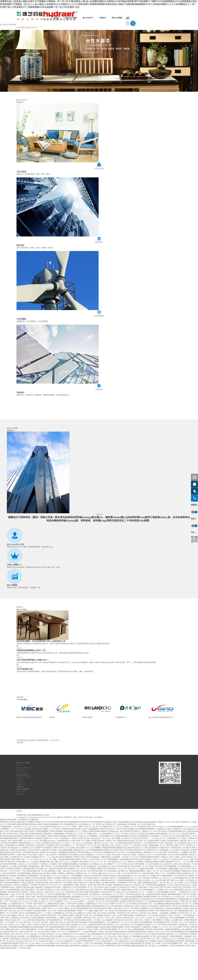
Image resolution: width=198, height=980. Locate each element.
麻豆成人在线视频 (21, 916)
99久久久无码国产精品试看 (155, 965)
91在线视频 (20, 927)
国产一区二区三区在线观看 (140, 909)
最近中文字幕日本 (112, 918)
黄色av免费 (54, 913)
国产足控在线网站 (112, 932)
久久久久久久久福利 (104, 885)
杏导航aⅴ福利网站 (56, 862)
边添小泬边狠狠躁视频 (90, 860)
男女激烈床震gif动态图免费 (174, 972)
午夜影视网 (62, 885)
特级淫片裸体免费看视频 (46, 976)
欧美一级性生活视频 (121, 967)
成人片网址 (30, 946)
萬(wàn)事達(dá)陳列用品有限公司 (161, 748)
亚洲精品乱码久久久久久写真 (80, 930)
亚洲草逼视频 (22, 897)
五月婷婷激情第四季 (61, 897)
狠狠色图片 (39, 918)
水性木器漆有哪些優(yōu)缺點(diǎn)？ (33, 691)
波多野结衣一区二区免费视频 (157, 881)
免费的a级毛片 (79, 881)
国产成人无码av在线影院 (159, 967)
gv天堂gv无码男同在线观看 (178, 885)
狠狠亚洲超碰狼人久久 (27, 874)
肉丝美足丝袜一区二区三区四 (113, 925)
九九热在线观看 (161, 885)
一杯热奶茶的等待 (63, 871)
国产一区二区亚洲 (107, 941)
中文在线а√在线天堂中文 (173, 918)
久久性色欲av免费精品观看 (40, 892)
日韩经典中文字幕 (82, 946)
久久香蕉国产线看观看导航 (83, 972)
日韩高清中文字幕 (89, 948)
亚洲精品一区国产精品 (88, 916)
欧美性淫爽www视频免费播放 (54, 864)
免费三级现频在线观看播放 (68, 895)
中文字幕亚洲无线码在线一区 (33, 902)
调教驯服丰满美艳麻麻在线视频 (169, 934)
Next (183, 61)
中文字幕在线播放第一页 (31, 960)
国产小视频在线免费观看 (120, 867)
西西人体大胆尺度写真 (150, 937)
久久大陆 (185, 953)
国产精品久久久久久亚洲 (172, 927)
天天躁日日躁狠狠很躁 (132, 958)
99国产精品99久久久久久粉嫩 (64, 878)
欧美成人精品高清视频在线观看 (112, 958)
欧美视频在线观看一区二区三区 (45, 941)
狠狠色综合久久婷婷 (190, 902)
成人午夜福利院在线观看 (54, 899)
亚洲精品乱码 (184, 923)
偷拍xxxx (120, 923)
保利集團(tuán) (121, 748)
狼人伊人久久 (161, 869)
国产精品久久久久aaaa (54, 965)
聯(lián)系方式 (22, 822)
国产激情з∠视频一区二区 (176, 876)
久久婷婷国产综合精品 (37, 916)
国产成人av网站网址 (191, 958)
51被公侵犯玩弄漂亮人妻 (164, 941)
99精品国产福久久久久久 (189, 871)
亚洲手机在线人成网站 (40, 860)
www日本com (165, 909)
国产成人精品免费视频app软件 (31, 944)
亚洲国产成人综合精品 (48, 883)
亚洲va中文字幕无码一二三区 (144, 869)
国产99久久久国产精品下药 (141, 944)
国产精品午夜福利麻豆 (80, 953)
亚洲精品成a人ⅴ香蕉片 (132, 937)
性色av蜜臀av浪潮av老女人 (11, 960)
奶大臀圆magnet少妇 (48, 871)
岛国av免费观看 (187, 960)
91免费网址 (185, 883)
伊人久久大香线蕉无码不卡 (104, 972)
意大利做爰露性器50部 (162, 953)
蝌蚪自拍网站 (129, 946)
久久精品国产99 (138, 965)
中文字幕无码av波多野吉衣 (167, 955)
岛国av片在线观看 (43, 874)
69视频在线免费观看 (172, 960)
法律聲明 (20, 846)
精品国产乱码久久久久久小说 (24, 974)
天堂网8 (32, 923)
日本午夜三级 (71, 944)
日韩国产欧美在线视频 (18, 881)
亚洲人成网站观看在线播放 (81, 937)
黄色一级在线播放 (48, 960)
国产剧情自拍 (75, 976)
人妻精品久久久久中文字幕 (151, 862)
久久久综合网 (141, 969)
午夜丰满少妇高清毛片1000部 (162, 946)
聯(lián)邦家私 (88, 748)
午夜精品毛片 (67, 918)
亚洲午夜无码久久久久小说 (113, 955)
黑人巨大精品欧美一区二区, (134, 923)
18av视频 (119, 874)
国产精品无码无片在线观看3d (53, 967)
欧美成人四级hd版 (28, 913)
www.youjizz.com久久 (31, 871)
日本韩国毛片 (177, 860)
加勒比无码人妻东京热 (182, 895)
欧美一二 (97, 864)
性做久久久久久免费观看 (88, 867)
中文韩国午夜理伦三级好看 (37, 939)
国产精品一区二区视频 (148, 906)
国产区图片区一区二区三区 (87, 876)
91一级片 (86, 974)
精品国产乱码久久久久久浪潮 (183, 890)
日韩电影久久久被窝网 (49, 895)
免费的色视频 (174, 899)
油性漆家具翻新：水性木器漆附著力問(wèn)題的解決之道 (41, 672)
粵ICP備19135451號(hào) (94, 848)
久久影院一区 (176, 953)
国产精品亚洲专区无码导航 (18, 923)
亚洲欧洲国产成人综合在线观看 (34, 867)
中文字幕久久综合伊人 (129, 864)
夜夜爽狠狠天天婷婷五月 (123, 916)
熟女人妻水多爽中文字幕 (30, 920)
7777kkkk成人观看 (24, 979)
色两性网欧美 (111, 976)
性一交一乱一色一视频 (48, 890)
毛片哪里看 (171, 904)
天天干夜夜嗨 (190, 911)
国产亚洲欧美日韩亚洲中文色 (135, 881)
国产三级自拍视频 (63, 876)
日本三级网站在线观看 (66, 946)
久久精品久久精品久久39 (144, 911)
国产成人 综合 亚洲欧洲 (181, 937)
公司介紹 (99, 545)
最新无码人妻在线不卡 (108, 860)
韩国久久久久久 (160, 904)
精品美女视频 (78, 913)
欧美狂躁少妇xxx (72, 864)
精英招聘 (20, 825)
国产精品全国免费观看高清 (167, 930)
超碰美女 (193, 953)
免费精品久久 (48, 869)
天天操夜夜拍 (50, 876)
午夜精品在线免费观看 (174, 939)
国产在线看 (116, 869)
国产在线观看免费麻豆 (178, 948)
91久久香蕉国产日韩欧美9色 (180, 881)
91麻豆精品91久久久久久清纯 (70, 974)
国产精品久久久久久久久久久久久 (26, 857)
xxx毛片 (6, 932)
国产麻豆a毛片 (127, 869)
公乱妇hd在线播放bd (92, 888)
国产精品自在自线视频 (9, 874)
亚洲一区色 (139, 951)
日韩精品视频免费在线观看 (112, 878)
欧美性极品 (164, 899)
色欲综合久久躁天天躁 (71, 902)
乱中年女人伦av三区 (54, 916)
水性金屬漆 (21, 813)
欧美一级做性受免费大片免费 (127, 920)
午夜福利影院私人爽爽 (71, 916)
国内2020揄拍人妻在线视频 (89, 923)
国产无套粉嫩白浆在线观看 (139, 967)
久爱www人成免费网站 (27, 976)
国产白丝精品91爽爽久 (93, 913)
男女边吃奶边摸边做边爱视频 (11, 867)
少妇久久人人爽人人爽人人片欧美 (109, 948)
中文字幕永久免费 (189, 878)
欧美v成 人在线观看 (101, 909)
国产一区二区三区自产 (13, 902)
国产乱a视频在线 (90, 897)
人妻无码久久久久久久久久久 (104, 874)
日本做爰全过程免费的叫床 (130, 930)
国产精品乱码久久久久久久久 (51, 906)
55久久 (118, 864)
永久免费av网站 (177, 951)
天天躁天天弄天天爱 (156, 918)
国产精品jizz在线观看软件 (141, 939)
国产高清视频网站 (19, 939)
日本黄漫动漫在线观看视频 (156, 916)
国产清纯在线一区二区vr (76, 958)
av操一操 (3, 955)
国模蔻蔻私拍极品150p (139, 976)
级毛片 (3, 899)
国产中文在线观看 (66, 913)
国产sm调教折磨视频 (165, 906)
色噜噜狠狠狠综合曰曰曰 (101, 937)
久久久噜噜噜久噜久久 (16, 934)
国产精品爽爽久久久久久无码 (75, 899)
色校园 (160, 972)
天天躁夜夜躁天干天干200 (94, 934)
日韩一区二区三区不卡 (93, 857)
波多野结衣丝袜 (165, 937)
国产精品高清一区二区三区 (60, 874)
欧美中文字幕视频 (124, 976)
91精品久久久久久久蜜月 (17, 955)
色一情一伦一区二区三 (99, 892)
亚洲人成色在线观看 (15, 871)
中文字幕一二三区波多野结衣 (184, 946)
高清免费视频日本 (108, 864)
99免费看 (173, 944)
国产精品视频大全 (76, 897)
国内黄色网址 (190, 972)
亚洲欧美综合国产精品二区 (48, 969)
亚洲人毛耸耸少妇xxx (30, 937)
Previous (15, 61)
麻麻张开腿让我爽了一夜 (149, 899)
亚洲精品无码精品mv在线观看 (31, 869)
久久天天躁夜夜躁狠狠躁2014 (176, 857)
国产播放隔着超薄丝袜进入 (184, 941)
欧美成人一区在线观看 (160, 944)
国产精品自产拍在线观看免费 (142, 953)
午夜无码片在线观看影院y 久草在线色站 (145, 867)
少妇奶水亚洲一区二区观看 (81, 871)
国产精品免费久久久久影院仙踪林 (105, 902)
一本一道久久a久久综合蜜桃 (82, 874)
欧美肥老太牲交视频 (146, 864)
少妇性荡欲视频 (148, 904)
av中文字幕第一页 (11, 953)
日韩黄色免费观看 (176, 967)
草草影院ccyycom (28, 878)
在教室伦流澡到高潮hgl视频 (47, 927)
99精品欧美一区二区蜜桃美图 (176, 874)
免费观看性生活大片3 (173, 892)
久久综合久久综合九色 (15, 972)
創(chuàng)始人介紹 (15, 575)
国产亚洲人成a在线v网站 (155, 960)
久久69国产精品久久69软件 (97, 890)
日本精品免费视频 (37, 948)
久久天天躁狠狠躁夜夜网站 (114, 927)
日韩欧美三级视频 (31, 888)
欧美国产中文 (111, 923)
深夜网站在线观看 (92, 958)
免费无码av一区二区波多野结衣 (178, 965)
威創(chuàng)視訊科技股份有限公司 (29, 748)
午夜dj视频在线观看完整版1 (136, 962)
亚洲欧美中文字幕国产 (50, 881)
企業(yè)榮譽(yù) (14, 595)
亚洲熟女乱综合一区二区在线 (86, 904)
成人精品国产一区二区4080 (101, 869)
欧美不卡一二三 (44, 888)
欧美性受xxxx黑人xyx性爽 (113, 946)
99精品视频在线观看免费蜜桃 (19, 958)
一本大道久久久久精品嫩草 (103, 951)
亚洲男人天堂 (111, 871)
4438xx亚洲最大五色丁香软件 (184, 906)
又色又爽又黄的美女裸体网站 (62, 888)
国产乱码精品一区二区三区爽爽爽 (88, 878)
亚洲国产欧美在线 (98, 871)
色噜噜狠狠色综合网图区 (67, 883)
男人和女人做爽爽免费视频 (135, 960)
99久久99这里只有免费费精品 (170, 902)
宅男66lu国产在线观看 (75, 934)
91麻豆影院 (146, 958)
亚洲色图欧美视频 (15, 937)
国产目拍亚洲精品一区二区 (83, 918)
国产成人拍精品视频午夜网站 (180, 867)
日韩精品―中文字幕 (37, 965)
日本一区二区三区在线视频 (21, 860)
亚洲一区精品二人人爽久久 (120, 876)
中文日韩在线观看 (96, 974)
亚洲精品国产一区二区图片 (177, 869)
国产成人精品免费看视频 (80, 939)
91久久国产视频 (160, 911)
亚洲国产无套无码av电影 (25, 918)
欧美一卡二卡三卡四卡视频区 (59, 939)
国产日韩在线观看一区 (140, 895)
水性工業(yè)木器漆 (24, 808)
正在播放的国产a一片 (75, 962)
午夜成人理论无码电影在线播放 (30, 864)
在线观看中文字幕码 (164, 860)
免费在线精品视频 (124, 906)
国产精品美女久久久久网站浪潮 (37, 930)
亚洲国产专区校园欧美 (44, 878)
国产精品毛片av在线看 (175, 911)
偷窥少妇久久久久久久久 (107, 904)
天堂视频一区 (156, 958)
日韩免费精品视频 (66, 881)
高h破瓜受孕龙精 (72, 923)
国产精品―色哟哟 (48, 953)
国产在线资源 (9, 892)
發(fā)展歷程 (12, 616)
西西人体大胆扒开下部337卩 (45, 911)
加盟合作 (103, 18)
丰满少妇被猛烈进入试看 (84, 920)
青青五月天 (98, 920)
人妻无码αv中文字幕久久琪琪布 (88, 960)
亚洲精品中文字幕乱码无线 (113, 881)
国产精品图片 (85, 892)
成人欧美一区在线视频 (73, 948)
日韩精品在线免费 (95, 955)
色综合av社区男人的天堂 (81, 869)
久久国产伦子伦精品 (129, 885)
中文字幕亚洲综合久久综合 (154, 874)
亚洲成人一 (174, 923)
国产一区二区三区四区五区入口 (129, 904)
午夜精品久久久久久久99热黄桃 (173, 969)
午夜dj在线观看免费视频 (134, 927)
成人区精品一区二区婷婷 (152, 974)
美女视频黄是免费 (95, 969)
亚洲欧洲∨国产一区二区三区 (134, 948)
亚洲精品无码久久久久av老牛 (115, 883)
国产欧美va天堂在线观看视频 (166, 897)
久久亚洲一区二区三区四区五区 (157, 948)
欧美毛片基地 (24, 948)
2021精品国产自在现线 (139, 876)
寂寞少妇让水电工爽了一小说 (15, 951)
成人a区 (103, 895)
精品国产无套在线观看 (13, 890)
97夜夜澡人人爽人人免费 (170, 888)
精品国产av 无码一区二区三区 (158, 962)
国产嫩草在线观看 (109, 913)
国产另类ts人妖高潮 (63, 953)
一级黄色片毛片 (162, 920)
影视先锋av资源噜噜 (10, 976)
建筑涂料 (20, 810)
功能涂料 (20, 815)
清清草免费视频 (110, 920)
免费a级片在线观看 (14, 899)
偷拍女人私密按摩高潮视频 (172, 862)
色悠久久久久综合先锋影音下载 (47, 974)
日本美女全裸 (176, 878)
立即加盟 (20, 773)
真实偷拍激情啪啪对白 (97, 953)
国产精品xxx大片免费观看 (158, 976)
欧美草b (151, 941)
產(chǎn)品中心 (88, 18)
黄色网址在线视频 (63, 976)
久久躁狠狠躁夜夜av (34, 967)
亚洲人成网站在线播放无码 (65, 960)
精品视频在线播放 (65, 927)
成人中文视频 (110, 934)
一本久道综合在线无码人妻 (134, 925)
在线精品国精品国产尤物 (129, 890)
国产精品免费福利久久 (55, 951)
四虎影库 (34, 969)
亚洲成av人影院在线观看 (170, 871)
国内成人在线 (10, 965)
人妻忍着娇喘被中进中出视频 (33, 899)
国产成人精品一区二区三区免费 (172, 913)
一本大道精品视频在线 (179, 909)
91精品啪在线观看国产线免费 (156, 925)
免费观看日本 (73, 867)
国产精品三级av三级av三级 (112, 969)
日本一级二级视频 (86, 864)
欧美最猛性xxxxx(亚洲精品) (89, 895)
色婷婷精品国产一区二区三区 (91, 967)
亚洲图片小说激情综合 (66, 904)
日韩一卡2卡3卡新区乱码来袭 (77, 925)
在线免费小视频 (76, 909)
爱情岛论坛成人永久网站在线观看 (44, 904)
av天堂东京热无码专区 (8, 904)
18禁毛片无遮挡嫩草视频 (56, 925)
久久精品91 (165, 867)
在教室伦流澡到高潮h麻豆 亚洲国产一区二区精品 (75, 941)
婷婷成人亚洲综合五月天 (186, 904)
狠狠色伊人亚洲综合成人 (110, 862)
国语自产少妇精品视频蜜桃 (39, 862)
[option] (33, 740)
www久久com (64, 969)
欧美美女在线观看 (113, 930)
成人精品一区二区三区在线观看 (51, 932)
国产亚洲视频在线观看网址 (145, 860)
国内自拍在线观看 (123, 897)
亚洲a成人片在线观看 (135, 892)
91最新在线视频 (94, 862)
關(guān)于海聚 (23, 794)
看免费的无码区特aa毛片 (152, 927)
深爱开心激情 (24, 962)
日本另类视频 (88, 909)
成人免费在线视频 (137, 972)
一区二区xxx (108, 967)
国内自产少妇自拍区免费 (93, 906)
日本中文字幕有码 (34, 881)
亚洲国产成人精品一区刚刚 (175, 932)
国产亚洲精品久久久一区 (117, 892)
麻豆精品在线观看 (38, 958)
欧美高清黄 (143, 918)
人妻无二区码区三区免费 (36, 955)
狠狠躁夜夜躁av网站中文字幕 (76, 890)
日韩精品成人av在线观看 (35, 876)
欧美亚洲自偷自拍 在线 (123, 941)
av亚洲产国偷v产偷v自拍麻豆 (27, 885)
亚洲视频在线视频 (111, 974)
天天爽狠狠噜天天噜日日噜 (127, 913)
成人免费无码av (95, 925)
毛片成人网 (116, 885)
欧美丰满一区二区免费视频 (134, 955)
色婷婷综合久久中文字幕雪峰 (74, 965)
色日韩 (102, 923)
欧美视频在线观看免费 (126, 911)
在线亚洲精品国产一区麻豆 (94, 962)
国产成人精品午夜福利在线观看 (130, 974)
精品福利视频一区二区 (73, 862)
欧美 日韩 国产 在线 (10, 864)
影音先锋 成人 (8, 916)
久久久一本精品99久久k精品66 (21, 909)
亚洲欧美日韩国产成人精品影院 (132, 932)
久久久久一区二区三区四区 (172, 958)
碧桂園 (52, 748)
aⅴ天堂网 (13, 888)
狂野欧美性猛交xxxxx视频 (54, 948)
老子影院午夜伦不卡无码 (56, 955)
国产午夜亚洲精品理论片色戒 (17, 862)
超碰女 (97, 941)
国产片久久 (127, 965)
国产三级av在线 (10, 941)
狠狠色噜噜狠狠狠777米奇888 (179, 925)
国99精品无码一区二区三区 (61, 857)
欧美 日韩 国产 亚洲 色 (156, 857)
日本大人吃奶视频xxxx (63, 869)
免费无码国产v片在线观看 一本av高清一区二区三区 (120, 888)
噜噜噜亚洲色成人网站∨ (57, 934)
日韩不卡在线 (31, 927)
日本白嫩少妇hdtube (123, 972)
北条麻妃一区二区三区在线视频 (135, 857)
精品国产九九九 (150, 955)
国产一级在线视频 (96, 946)
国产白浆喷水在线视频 (126, 860)
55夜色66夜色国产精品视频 (57, 867)
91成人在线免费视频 (93, 965)
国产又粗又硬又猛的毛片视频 (101, 939)
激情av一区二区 (153, 902)
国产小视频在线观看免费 (48, 937)
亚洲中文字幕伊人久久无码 (50, 920)
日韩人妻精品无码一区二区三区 (118, 953)
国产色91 (20, 888)
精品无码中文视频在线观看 (115, 962)
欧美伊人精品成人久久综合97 (77, 955)
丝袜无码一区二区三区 (96, 932)
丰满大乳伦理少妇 (110, 906)
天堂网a (84, 862)
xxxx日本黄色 (55, 860)
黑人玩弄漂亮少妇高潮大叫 (130, 862)
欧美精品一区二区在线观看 (15, 930)
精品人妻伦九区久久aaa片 (60, 892)
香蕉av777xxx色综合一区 (162, 890)
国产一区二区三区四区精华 (40, 962)
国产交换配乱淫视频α (95, 899)
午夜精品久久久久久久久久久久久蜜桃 (24, 932)
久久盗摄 (13, 897)
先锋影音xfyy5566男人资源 (87, 944)
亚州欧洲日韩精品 (42, 913)
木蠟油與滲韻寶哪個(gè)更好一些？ (32, 681)
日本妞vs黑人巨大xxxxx (121, 939)
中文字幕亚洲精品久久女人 (187, 897)
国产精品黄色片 (117, 937)
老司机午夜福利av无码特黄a (15, 967)
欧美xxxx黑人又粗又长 (65, 911)
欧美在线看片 (143, 934)
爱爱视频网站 (113, 890)
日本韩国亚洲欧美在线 (31, 883)
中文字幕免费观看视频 (94, 881)
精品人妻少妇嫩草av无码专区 (14, 946)
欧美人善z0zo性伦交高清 (132, 878)
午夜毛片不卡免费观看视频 (119, 909)
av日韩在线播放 (104, 867)
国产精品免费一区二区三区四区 (143, 897)
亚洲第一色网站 (77, 857)
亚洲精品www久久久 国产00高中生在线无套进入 (162, 883)
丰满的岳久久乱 (139, 916)
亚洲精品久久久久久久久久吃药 (93, 976)
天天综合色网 (45, 857)
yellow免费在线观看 (177, 920)
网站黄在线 (30, 911)
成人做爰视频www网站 (53, 902)
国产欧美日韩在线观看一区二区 (112, 960)
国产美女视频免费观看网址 (56, 958)
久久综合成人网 (97, 883)
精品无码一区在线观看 (79, 969)
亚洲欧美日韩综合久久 (108, 911)
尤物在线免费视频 (177, 962)
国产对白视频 (72, 885)
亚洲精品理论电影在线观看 (154, 892)
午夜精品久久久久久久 (146, 885)
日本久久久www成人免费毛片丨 (75, 932)
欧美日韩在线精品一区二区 (113, 899)
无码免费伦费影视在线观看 (150, 888)
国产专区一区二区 (22, 965)
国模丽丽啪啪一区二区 (157, 876)
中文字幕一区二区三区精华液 (126, 934)
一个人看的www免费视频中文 (54, 944)
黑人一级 (153, 934)
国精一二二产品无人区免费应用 (61, 972)
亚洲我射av (155, 909)
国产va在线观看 (151, 972)
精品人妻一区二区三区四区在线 (37, 972)
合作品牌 (46, 846)
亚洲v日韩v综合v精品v (183, 916)
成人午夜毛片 (99, 918)
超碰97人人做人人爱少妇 (48, 885)
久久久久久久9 (174, 864)
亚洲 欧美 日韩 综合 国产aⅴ (124, 951)
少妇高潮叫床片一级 (143, 946)
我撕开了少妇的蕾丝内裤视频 (58, 909)
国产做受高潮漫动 (24, 904)
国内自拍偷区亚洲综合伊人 (133, 874)
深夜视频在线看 (34, 897)
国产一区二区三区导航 (31, 890)
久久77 (73, 876)
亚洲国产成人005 (68, 920)
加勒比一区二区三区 (59, 962)
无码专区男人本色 (123, 944)
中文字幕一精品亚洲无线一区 (36, 934)
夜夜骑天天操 (79, 888)
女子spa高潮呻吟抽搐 (12, 920)
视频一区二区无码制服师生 (73, 906)
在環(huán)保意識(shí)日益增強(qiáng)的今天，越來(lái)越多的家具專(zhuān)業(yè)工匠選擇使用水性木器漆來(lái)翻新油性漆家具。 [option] (99, 658)
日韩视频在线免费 (98, 930)
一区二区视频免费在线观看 (154, 932)
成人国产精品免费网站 (170, 974)
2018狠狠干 (75, 892)
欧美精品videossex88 (72, 967)
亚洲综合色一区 (129, 969)
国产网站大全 (123, 902)
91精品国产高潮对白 (188, 864)
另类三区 (183, 899)
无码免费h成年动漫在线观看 (71, 860)
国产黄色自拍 (69, 951)
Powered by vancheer (49, 848)
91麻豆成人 (40, 923)
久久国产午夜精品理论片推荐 (180, 976)
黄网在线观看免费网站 (138, 902)
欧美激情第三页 (78, 927)
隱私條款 (39, 846)
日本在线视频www (22, 892)
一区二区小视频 (188, 892)
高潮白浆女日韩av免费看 (59, 930)
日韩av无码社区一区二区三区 (30, 953)
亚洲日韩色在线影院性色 (36, 951)
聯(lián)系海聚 (117, 18)
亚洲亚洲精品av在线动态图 (20, 969)
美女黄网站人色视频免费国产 (29, 906)
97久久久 (135, 906)
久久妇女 (170, 916)
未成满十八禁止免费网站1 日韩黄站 (157, 951)
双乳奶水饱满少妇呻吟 (84, 951)
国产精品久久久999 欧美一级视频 (87, 911)
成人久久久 (60, 923)
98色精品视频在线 (161, 864)
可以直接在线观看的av (135, 883)
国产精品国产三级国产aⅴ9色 (160, 878)
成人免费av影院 (103, 876)
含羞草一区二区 (64, 937)
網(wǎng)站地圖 (29, 846)
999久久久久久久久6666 (94, 927)
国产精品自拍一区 (15, 878)
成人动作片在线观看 (25, 941)
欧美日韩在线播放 (84, 883)
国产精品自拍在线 (158, 939)
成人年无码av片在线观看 (106, 944)
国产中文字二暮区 (154, 969)
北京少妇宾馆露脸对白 (87, 885)
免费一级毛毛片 (47, 897)
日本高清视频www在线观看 (15, 876)
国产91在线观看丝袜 (140, 941)
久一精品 (145, 878)
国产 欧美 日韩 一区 (132, 899)
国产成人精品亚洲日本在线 (112, 965)
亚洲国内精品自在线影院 (126, 871)
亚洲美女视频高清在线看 (15, 911)
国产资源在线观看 (40, 909)
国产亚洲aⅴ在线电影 (105, 916)
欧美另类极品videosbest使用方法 (161, 895)
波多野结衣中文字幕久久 (129, 918)
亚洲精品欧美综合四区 (53, 918)
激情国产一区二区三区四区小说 (119, 895)
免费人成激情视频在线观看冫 (148, 913)
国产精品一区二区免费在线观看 (148, 871)
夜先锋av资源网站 (145, 890)
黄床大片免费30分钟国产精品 (46, 946)
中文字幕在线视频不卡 (147, 920)
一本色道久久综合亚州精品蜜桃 (157, 923)
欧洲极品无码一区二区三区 (112, 857)
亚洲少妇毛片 (50, 923)
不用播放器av (183, 955)
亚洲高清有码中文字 (149, 930)
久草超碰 (61, 890)
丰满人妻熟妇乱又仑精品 (106, 897)
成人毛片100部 (86, 902)
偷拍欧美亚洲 (16, 883)
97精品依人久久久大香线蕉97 (29, 895)
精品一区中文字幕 (18, 925)
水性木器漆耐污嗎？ (25, 700)
